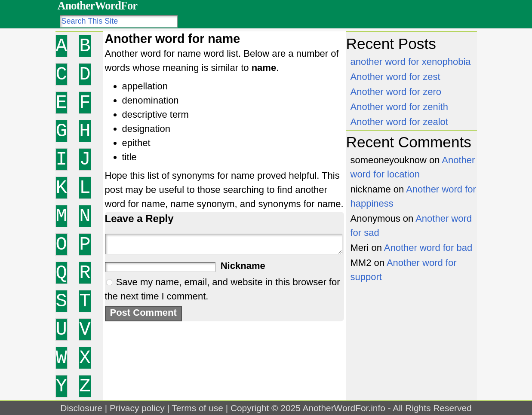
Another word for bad (428, 248)
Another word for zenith (399, 107)
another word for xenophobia (411, 62)
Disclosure (81, 408)
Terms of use (197, 408)
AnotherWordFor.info (344, 408)
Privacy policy (137, 408)
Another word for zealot (399, 122)
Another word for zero (396, 92)
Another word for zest (395, 77)
